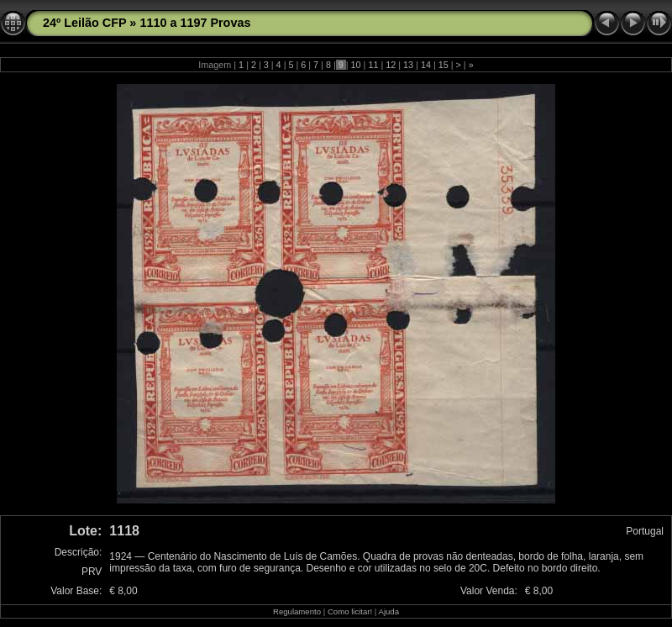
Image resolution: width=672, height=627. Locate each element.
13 (408, 65)
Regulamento (297, 611)
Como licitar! (350, 611)
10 (356, 65)
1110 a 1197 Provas (195, 23)
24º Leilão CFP (84, 23)
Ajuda (388, 611)
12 (391, 65)
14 (426, 65)
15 (444, 65)
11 (373, 65)
